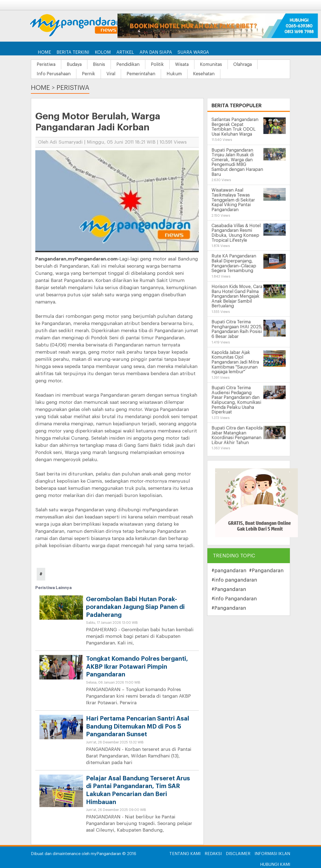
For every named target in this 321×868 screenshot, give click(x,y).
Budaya (74, 65)
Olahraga (243, 65)
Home (44, 52)
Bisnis (99, 65)
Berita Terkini (73, 52)
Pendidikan (128, 65)
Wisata (182, 65)
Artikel (125, 52)
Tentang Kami (185, 854)
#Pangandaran (266, 571)
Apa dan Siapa (156, 52)
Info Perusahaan (54, 74)
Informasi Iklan (272, 854)
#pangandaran (229, 571)
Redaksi (213, 854)
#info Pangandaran (234, 599)
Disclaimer (238, 854)
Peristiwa (46, 65)
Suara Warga (193, 52)
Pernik (89, 74)
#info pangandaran (234, 580)
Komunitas (211, 65)
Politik (157, 65)
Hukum (174, 74)
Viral (111, 74)
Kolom (103, 52)
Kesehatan (204, 74)
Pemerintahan (141, 74)
